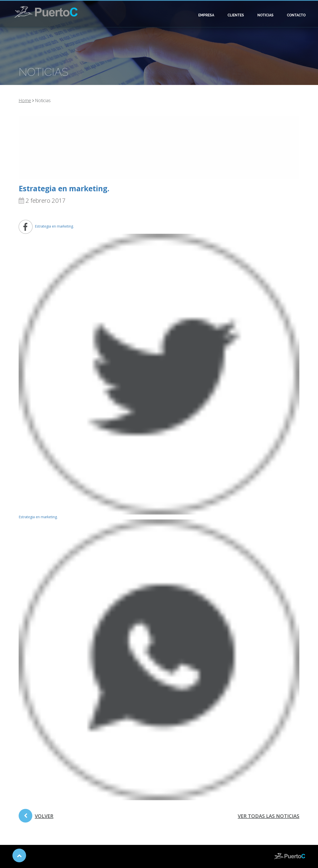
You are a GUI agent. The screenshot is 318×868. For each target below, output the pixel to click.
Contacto (296, 15)
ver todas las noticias (269, 816)
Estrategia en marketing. (64, 188)
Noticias (265, 15)
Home (25, 100)
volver (36, 818)
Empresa (206, 15)
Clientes (236, 15)
